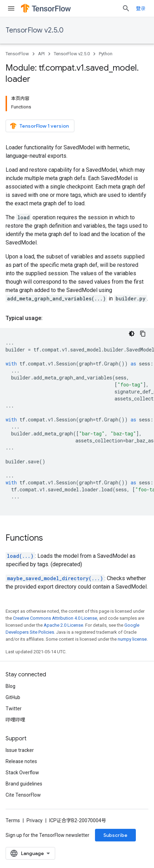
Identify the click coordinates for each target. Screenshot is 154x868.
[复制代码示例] (143, 334)
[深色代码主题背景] (132, 334)
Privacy (35, 820)
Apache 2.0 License (63, 625)
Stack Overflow (22, 773)
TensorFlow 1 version (39, 126)
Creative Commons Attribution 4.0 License (55, 618)
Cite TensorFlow (23, 795)
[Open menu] (11, 8)
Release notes (21, 761)
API (41, 54)
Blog (10, 686)
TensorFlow (17, 54)
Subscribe (115, 835)
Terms (13, 820)
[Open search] (126, 8)
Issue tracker (20, 750)
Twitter (14, 709)
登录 (141, 8)
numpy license (132, 639)
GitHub (13, 697)
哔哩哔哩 (15, 720)
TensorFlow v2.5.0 (35, 30)
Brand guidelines (24, 784)
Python (106, 54)
